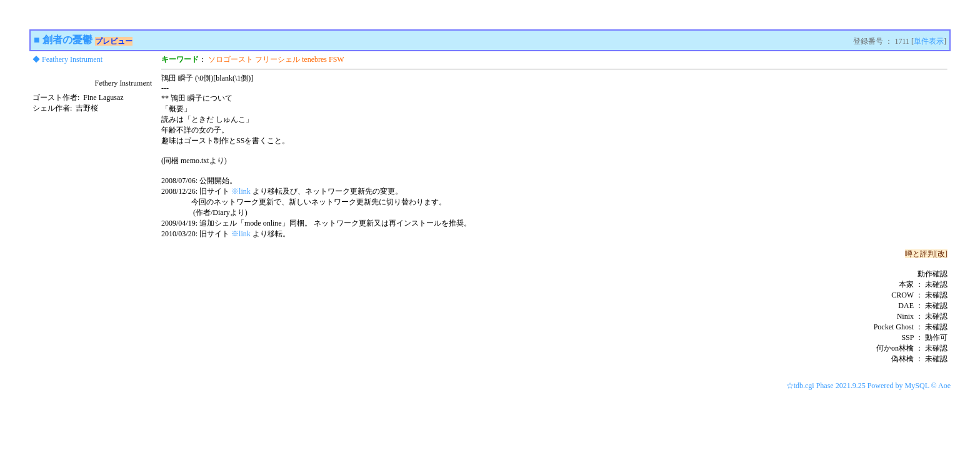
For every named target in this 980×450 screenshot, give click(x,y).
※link (241, 191)
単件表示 (929, 41)
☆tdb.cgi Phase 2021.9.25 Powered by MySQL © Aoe (868, 386)
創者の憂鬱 (67, 40)
